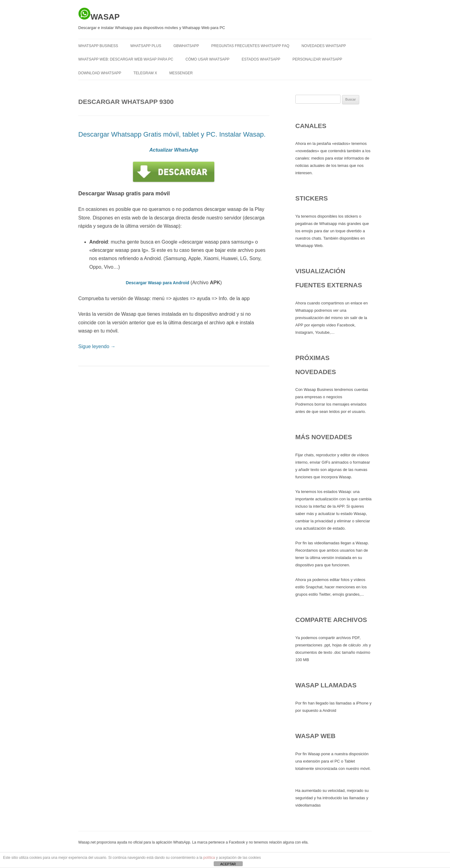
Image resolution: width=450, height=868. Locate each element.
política (209, 858)
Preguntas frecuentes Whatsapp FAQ (250, 46)
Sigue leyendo (97, 346)
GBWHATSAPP (186, 46)
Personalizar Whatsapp (317, 59)
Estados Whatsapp (261, 59)
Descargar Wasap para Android (157, 283)
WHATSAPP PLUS (146, 46)
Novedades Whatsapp (324, 46)
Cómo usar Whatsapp (208, 59)
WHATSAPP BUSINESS (98, 46)
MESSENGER (181, 73)
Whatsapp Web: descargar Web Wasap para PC (126, 59)
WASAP (99, 14)
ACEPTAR (228, 864)
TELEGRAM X (145, 73)
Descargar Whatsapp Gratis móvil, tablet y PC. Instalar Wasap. (172, 134)
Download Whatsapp (100, 73)
